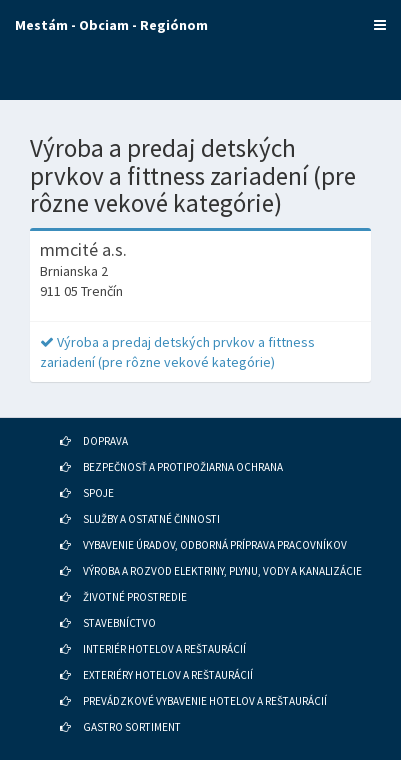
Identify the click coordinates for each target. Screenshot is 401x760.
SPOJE (98, 493)
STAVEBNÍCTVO (119, 623)
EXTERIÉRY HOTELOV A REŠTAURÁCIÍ (168, 675)
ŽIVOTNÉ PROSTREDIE (135, 597)
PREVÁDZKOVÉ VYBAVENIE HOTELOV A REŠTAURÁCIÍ (205, 701)
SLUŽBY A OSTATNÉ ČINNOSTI (151, 519)
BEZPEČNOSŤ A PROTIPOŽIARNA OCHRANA (183, 467)
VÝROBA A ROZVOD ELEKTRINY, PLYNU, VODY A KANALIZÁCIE (222, 571)
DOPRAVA (105, 441)
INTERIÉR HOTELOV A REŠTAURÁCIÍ (164, 649)
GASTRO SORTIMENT (132, 727)
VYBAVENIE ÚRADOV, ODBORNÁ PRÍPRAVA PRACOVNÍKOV (215, 545)
